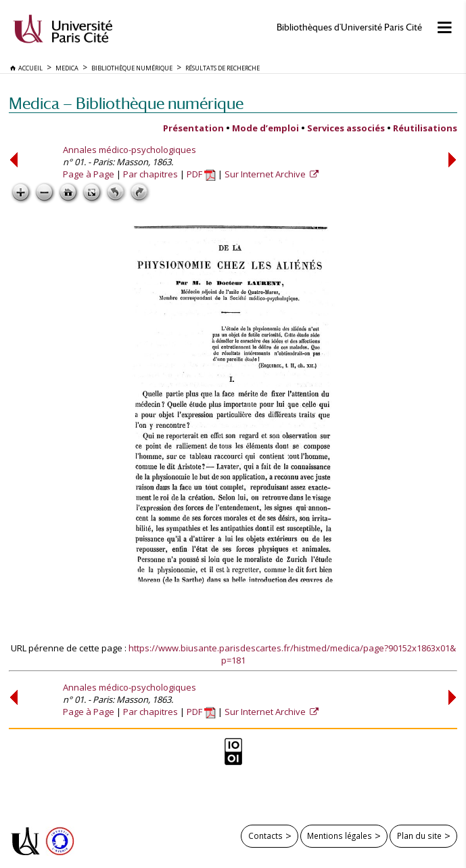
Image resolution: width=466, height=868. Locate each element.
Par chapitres (150, 174)
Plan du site (419, 836)
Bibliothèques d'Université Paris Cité (349, 27)
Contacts (265, 836)
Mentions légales (340, 836)
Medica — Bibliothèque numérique (126, 103)
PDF (201, 174)
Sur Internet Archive (266, 174)
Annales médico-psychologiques (130, 150)
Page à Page (89, 174)
